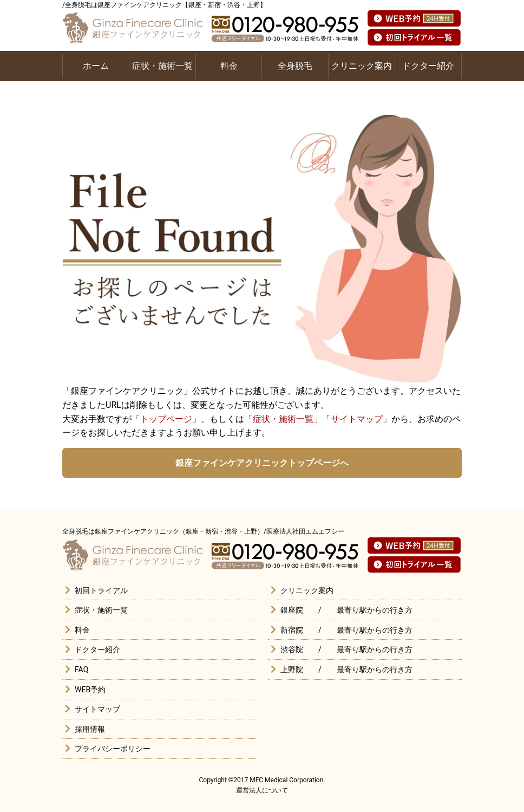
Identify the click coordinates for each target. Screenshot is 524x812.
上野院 (292, 670)
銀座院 (292, 610)
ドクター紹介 (428, 66)
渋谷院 (292, 649)
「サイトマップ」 (357, 419)
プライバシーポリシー (113, 749)
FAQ (81, 670)
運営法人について (262, 790)
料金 (229, 66)
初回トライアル (101, 590)
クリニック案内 (362, 66)
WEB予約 (90, 690)
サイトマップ (97, 709)
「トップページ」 (166, 419)
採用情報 (90, 729)
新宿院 (292, 630)
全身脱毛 (295, 66)
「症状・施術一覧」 (283, 419)
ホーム (96, 66)
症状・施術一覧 (162, 66)
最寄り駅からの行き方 (375, 610)
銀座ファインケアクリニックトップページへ (262, 463)
